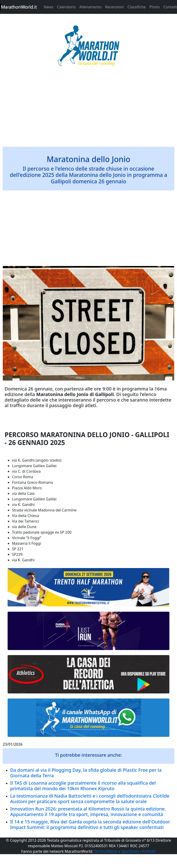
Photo (155, 7)
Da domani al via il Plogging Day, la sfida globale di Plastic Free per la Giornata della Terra (86, 773)
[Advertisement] (88, 109)
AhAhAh (149, 851)
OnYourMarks (106, 851)
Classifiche (137, 7)
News (49, 7)
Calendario (66, 7)
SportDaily (130, 851)
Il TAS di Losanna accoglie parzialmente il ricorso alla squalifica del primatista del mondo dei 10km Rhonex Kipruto (83, 786)
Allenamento (90, 7)
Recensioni (114, 7)
